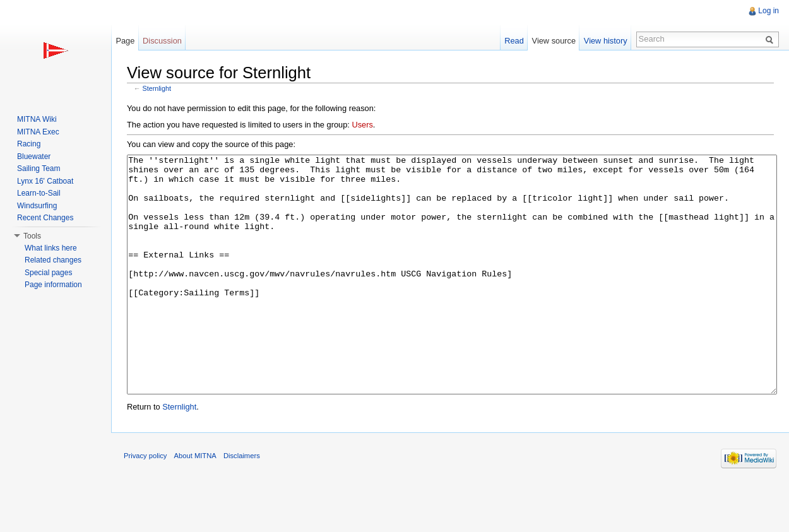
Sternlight (157, 88)
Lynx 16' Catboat (45, 181)
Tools (32, 236)
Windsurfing (37, 206)
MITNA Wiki (37, 119)
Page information (53, 285)
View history (606, 41)
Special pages (48, 273)
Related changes (53, 260)
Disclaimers (242, 503)
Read (514, 41)
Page (125, 41)
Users (362, 125)
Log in (768, 11)
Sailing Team (39, 168)
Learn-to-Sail (39, 193)
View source (554, 41)
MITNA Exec (38, 132)
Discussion (162, 41)
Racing (29, 144)
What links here (51, 248)
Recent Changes (45, 218)
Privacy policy (145, 503)
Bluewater (34, 157)
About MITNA (195, 503)
